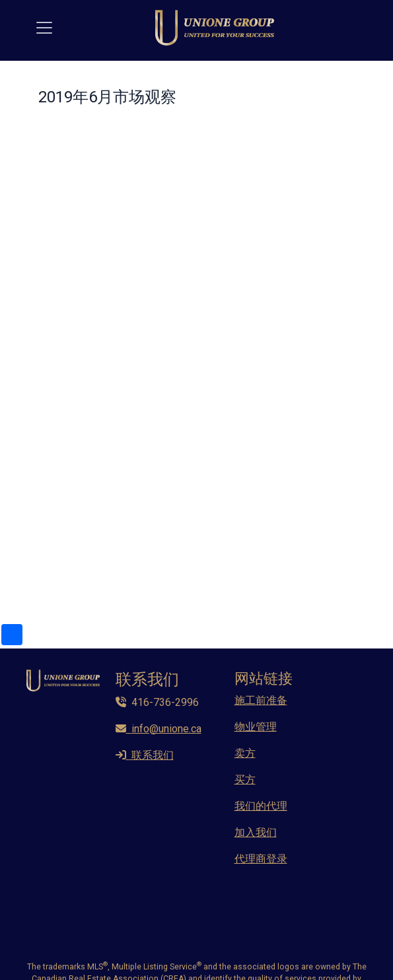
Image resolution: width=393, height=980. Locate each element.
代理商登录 (261, 859)
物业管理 (256, 727)
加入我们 (256, 832)
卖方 (245, 753)
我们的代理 (261, 806)
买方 (245, 780)
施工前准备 (261, 700)
